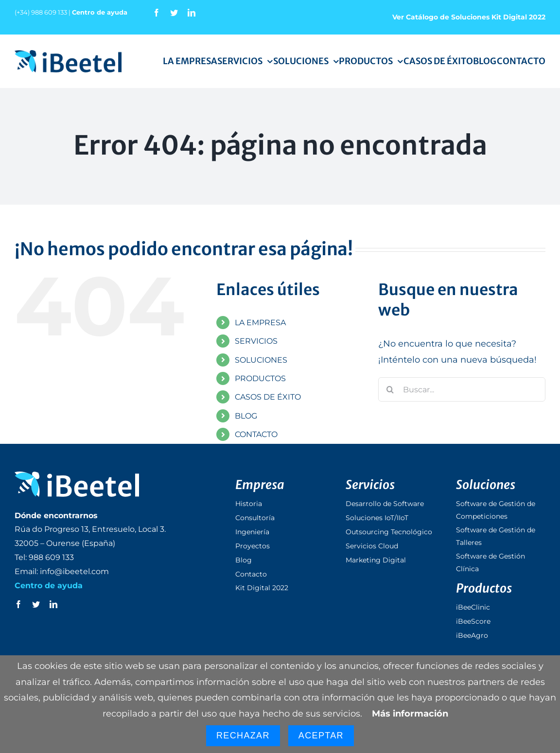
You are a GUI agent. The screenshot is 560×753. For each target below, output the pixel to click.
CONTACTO (256, 434)
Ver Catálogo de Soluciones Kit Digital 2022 (469, 17)
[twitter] (174, 13)
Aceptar (321, 735)
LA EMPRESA (260, 323)
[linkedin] (192, 13)
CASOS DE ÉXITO (268, 397)
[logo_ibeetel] (68, 54)
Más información (410, 714)
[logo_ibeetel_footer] (77, 476)
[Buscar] (390, 389)
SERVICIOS (256, 341)
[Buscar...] (462, 389)
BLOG (246, 416)
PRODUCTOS (260, 378)
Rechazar (243, 735)
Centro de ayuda (100, 12)
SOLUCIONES (261, 360)
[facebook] (157, 13)
